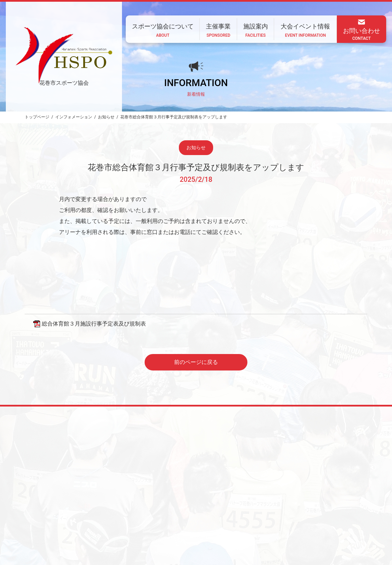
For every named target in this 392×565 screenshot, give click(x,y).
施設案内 (228, 520)
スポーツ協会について (156, 520)
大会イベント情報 (267, 520)
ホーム (115, 520)
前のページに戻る (196, 362)
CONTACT (103, 538)
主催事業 (198, 520)
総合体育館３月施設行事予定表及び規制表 (94, 324)
